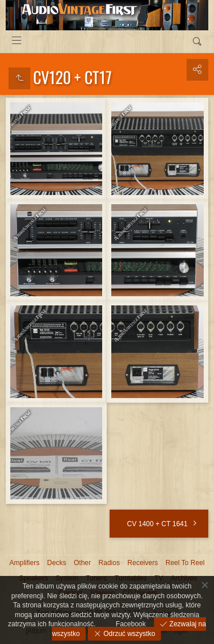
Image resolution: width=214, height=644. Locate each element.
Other (82, 563)
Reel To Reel (185, 563)
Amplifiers (25, 563)
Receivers (142, 563)
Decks (57, 563)
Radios (109, 563)
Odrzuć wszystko (128, 634)
